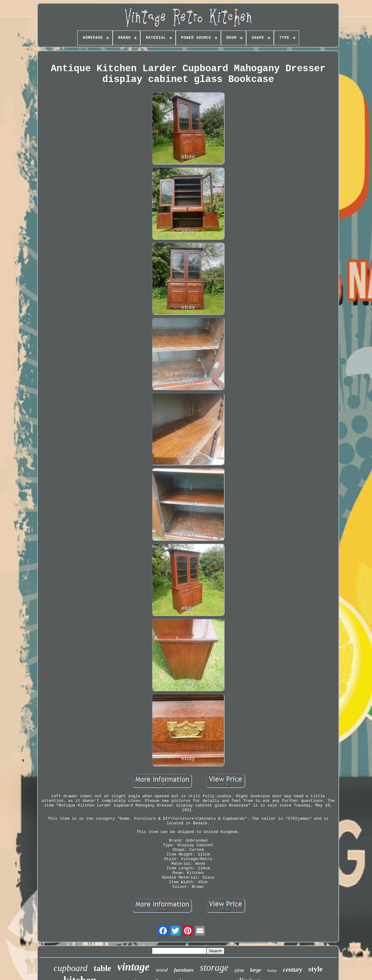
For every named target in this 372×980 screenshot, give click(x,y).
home (272, 971)
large (256, 970)
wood (162, 970)
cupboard (70, 968)
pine (239, 970)
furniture (184, 970)
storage (214, 968)
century (293, 970)
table (102, 968)
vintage (133, 967)
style (316, 969)
